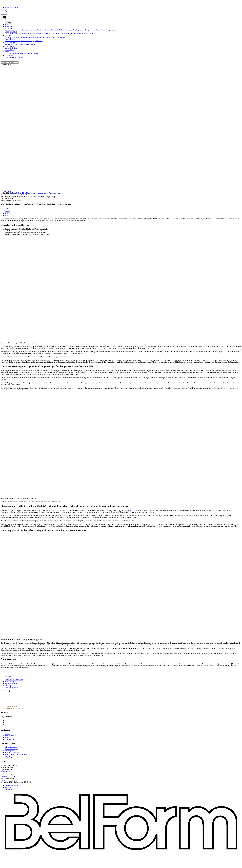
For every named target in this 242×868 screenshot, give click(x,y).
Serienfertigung (60, 37)
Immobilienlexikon (11, 48)
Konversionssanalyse (28, 41)
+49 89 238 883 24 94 (8, 780)
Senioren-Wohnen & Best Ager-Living (17, 754)
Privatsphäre (9, 789)
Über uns (8, 676)
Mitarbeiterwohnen (42, 193)
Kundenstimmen (27, 30)
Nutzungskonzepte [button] (11, 32)
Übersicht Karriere (11, 53)
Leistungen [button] (8, 35)
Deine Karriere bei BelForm (14, 680)
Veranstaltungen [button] (10, 43)
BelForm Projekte (16, 193)
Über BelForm (9, 50)
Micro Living (30, 193)
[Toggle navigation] (4, 17)
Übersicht (8, 34)
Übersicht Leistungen (12, 37)
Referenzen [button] (8, 28)
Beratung (22, 37)
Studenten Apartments (109, 30)
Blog (24, 193)
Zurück (8, 23)
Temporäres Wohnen (55, 193)
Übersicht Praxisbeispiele (13, 30)
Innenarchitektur (31, 37)
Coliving (86, 30)
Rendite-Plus (9, 26)
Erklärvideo (39, 41)
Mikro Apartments (39, 30)
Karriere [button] (7, 52)
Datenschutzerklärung (16, 57)
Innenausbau (40, 37)
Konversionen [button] (9, 39)
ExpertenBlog (9, 46)
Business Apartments (65, 30)
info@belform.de (6, 771)
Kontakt (11, 55)
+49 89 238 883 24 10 (8, 777)
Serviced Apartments (52, 30)
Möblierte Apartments (132, 510)
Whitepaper (9, 685)
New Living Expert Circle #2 (14, 44)
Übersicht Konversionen (13, 41)
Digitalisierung (50, 37)
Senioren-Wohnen (95, 30)
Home (7, 24)
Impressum (12, 59)
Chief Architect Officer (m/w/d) (28, 53)
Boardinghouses (78, 30)
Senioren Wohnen (83, 34)
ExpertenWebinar (30, 44)
